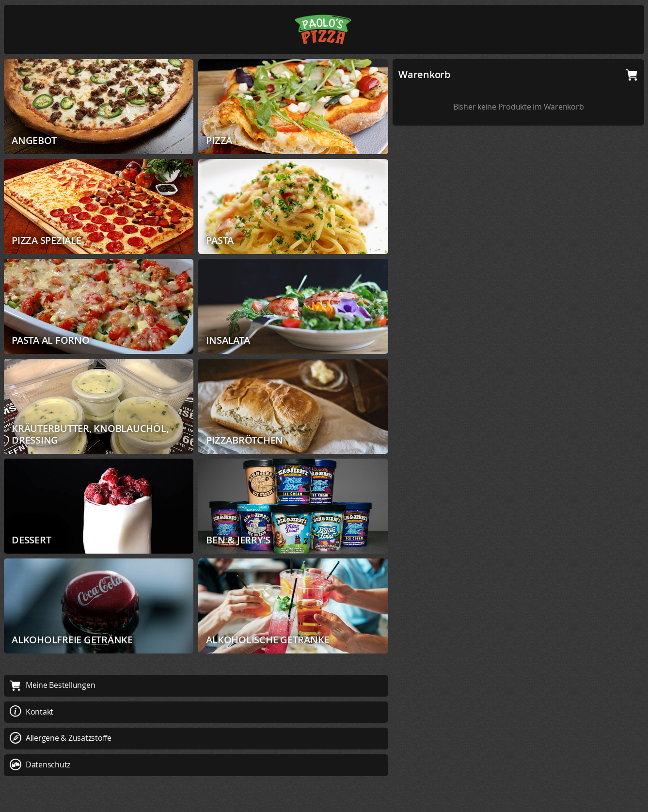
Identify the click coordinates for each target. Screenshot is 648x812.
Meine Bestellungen (52, 685)
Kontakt (32, 712)
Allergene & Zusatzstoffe (61, 738)
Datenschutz (40, 764)
